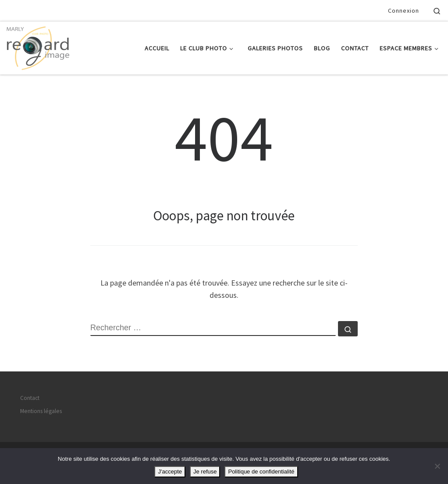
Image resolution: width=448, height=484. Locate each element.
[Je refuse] (437, 466)
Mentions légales (41, 411)
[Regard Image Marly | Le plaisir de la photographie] (38, 46)
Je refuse (205, 472)
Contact (30, 398)
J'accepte (170, 472)
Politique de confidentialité (261, 472)
